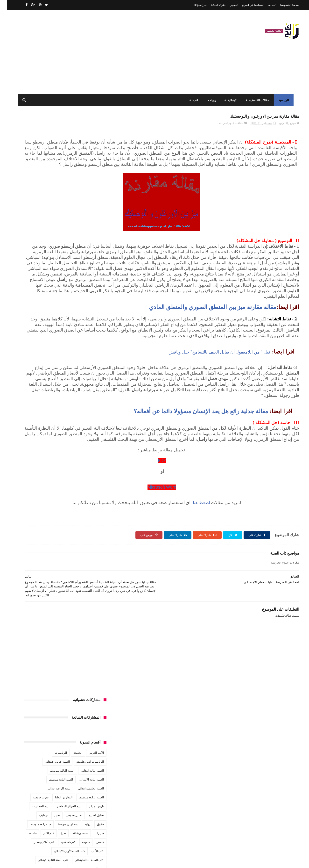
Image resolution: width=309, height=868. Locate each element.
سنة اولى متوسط (61, 241)
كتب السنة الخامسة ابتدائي (81, 286)
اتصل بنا (265, 5)
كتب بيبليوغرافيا (87, 304)
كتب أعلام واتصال (37, 259)
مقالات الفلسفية (257, 100)
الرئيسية (282, 100)
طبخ (56, 250)
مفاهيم (38, 313)
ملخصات (68, 340)
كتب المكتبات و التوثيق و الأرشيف (44, 295)
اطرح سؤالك (194, 5)
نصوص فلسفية (32, 349)
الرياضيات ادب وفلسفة (83, 179)
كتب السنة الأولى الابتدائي (63, 268)
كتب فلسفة (28, 304)
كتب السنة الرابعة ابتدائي (43, 286)
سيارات (92, 250)
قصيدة (79, 259)
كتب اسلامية (61, 259)
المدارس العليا (57, 215)
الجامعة (71, 170)
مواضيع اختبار (49, 340)
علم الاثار (42, 250)
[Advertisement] (105, 52)
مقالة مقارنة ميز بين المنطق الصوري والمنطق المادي (206, 349)
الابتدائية (231, 100)
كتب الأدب (91, 268)
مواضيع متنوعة (88, 349)
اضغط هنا (244, 578)
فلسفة (26, 250)
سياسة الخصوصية (282, 5)
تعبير (50, 232)
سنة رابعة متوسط (33, 241)
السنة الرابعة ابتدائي (52, 206)
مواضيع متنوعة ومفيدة (60, 349)
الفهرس (227, 5)
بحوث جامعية (34, 215)
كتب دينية (47, 304)
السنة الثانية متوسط (54, 197)
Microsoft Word (200, 562)
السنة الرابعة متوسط (84, 215)
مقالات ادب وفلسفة (85, 322)
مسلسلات (54, 313)
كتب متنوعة (90, 313)
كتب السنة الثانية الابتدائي (46, 277)
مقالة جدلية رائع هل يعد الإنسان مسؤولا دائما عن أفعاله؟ (195, 475)
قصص (93, 259)
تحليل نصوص (67, 232)
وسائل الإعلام (89, 358)
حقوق (93, 241)
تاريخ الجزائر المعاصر (63, 224)
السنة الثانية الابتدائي (85, 197)
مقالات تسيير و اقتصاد (53, 322)
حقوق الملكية (211, 5)
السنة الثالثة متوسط (55, 188)
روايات (211, 100)
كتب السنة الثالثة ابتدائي (82, 277)
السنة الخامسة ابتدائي (84, 206)
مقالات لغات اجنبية (55, 331)
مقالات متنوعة (88, 340)
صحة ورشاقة (73, 250)
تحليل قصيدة (89, 232)
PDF (200, 536)
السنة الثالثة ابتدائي (85, 188)
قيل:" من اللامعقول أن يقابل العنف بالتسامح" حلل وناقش (213, 405)
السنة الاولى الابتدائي (50, 179)
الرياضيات (54, 170)
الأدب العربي (89, 170)
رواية (81, 241)
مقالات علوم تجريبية (224, 126)
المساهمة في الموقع (246, 5)
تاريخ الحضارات (34, 224)
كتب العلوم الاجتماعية (84, 295)
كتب (194, 100)
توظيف (36, 232)
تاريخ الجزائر (89, 224)
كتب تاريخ (65, 304)
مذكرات (72, 313)
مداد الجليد (211, 860)
